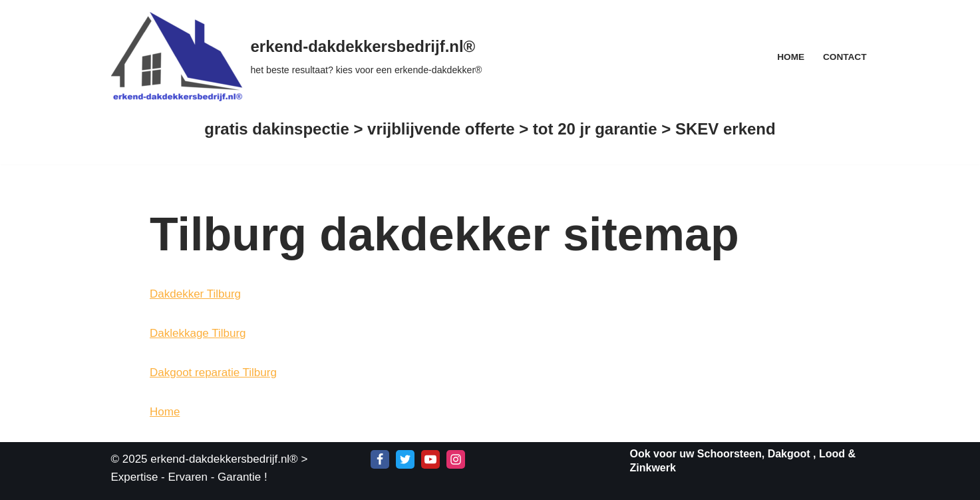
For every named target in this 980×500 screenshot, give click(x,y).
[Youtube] (430, 459)
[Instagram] (456, 459)
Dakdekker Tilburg (195, 294)
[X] (405, 459)
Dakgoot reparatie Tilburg (213, 373)
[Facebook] (380, 459)
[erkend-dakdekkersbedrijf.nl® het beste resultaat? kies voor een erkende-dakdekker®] (297, 57)
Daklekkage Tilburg (198, 333)
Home (791, 57)
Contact (845, 57)
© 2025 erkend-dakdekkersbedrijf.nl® (205, 459)
